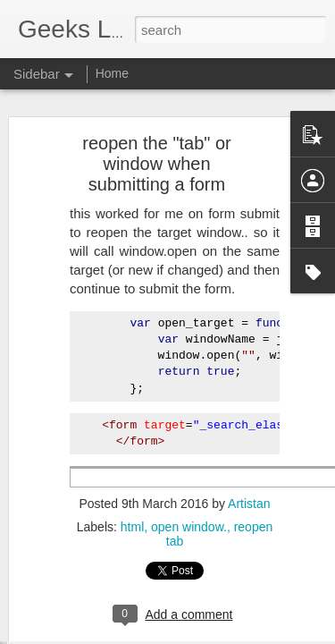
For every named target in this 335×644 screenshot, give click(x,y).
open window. (189, 472)
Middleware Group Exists (103, 552)
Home (112, 73)
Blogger (224, 634)
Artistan (249, 449)
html (132, 472)
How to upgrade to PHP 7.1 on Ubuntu (135, 592)
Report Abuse (276, 634)
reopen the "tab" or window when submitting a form (157, 109)
